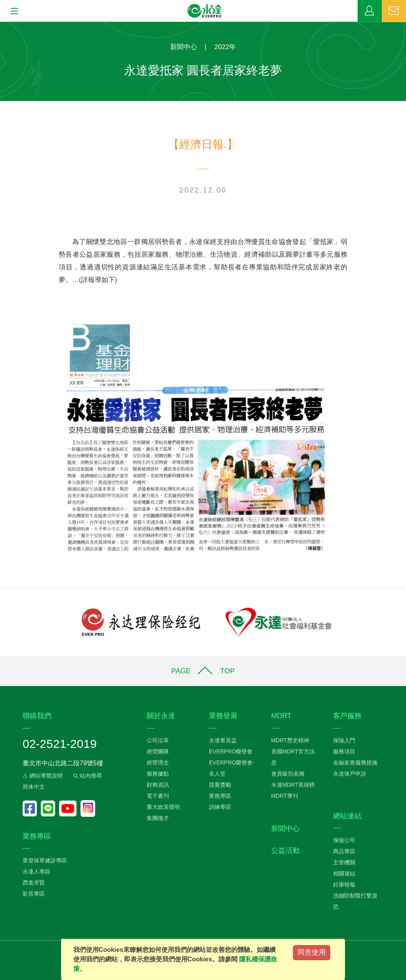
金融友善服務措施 (355, 763)
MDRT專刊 (285, 796)
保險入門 (344, 740)
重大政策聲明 (163, 807)
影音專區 (34, 894)
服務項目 (344, 751)
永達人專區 (36, 871)
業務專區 (370, 11)
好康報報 (344, 885)
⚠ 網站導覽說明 (43, 776)
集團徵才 (158, 818)
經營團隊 (158, 751)
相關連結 (344, 873)
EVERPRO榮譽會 (231, 751)
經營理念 (158, 763)
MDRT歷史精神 (290, 740)
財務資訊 (158, 785)
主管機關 (344, 862)
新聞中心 (184, 47)
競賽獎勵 (220, 785)
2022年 (225, 47)
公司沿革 (158, 740)
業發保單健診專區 (45, 860)
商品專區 (344, 851)
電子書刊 (158, 796)
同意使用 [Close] (312, 952)
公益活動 (285, 850)
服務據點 (158, 774)
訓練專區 (220, 807)
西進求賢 (34, 883)
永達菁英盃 (223, 740)
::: (3, 26)
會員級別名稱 (288, 774)
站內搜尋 (87, 776)
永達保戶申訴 (350, 774)
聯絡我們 (394, 11)
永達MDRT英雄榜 (293, 785)
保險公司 (344, 840)
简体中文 (34, 787)
